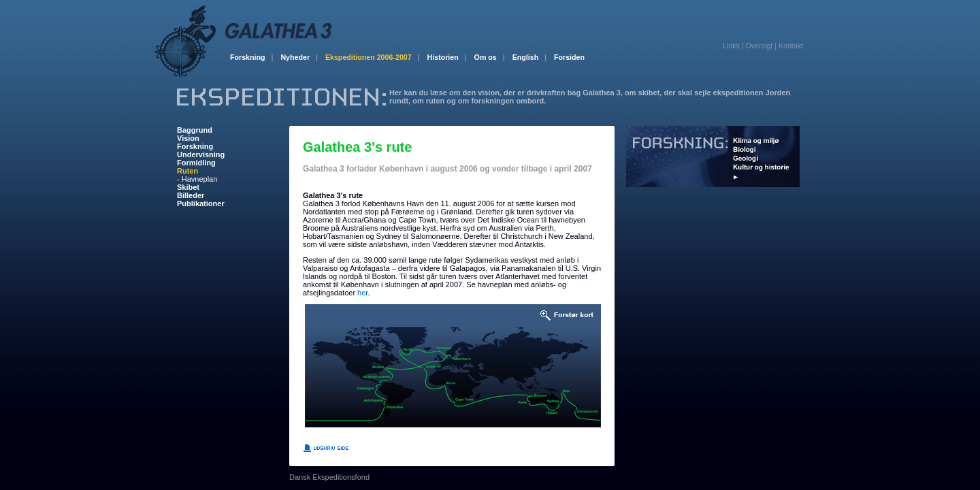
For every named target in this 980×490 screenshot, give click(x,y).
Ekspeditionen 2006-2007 (373, 57)
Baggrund (195, 130)
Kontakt (791, 46)
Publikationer (201, 203)
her (362, 293)
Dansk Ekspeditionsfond (329, 477)
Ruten (187, 171)
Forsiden (569, 57)
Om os (490, 57)
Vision (188, 138)
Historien (447, 57)
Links (731, 46)
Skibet (188, 187)
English (529, 57)
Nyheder (299, 57)
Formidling (196, 163)
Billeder (191, 195)
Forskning (251, 57)
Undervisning (201, 154)
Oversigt (759, 46)
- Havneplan (197, 179)
